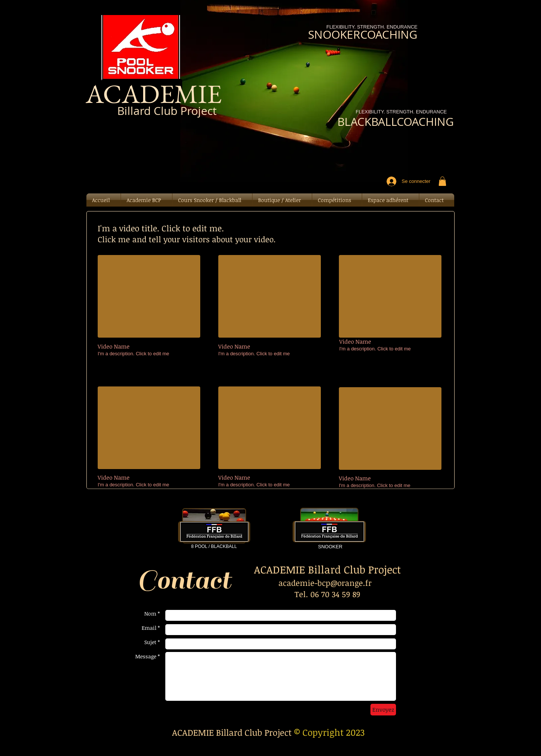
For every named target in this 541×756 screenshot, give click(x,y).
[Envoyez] (383, 710)
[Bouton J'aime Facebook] (144, 139)
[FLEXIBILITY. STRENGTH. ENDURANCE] (401, 112)
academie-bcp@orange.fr (325, 583)
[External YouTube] (149, 296)
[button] (442, 181)
